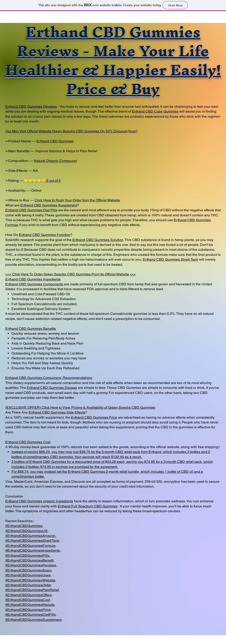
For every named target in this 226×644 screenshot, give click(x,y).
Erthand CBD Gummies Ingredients (33, 279)
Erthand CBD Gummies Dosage (52, 388)
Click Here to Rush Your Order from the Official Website (77, 200)
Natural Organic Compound (55, 161)
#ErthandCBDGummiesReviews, (31, 565)
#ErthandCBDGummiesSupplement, (34, 620)
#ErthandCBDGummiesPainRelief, (32, 590)
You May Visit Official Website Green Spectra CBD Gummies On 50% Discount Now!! (71, 131)
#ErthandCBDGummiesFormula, (31, 546)
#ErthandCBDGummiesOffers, (29, 595)
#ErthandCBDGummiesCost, (28, 600)
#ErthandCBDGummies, (24, 526)
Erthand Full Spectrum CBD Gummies (88, 506)
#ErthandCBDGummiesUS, (27, 531)
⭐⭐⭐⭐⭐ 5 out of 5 (42, 181)
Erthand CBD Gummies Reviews (31, 107)
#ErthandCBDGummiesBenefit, (30, 560)
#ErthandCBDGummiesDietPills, (31, 615)
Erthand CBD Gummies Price (94, 417)
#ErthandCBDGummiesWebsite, (31, 580)
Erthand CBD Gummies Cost (28, 442)
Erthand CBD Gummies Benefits (31, 329)
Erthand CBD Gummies (55, 141)
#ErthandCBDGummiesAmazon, (31, 536)
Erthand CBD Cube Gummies (155, 111)
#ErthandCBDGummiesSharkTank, (33, 541)
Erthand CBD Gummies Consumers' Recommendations (49, 378)
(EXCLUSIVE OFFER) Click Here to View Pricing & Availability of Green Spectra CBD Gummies (80, 407)
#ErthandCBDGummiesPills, (28, 556)
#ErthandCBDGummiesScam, (29, 570)
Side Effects (75, 412)
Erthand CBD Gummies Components (34, 284)
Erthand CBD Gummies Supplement (49, 205)
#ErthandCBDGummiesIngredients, (33, 550)
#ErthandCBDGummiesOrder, (29, 585)
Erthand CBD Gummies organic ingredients (39, 501)
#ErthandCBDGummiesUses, (28, 575)
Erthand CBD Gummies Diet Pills (31, 210)
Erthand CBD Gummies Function (45, 235)
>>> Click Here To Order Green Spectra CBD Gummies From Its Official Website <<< (71, 274)
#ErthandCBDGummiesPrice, (28, 610)
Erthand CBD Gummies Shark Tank (170, 259)
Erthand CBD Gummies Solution (98, 240)
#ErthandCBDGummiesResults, (30, 605)
